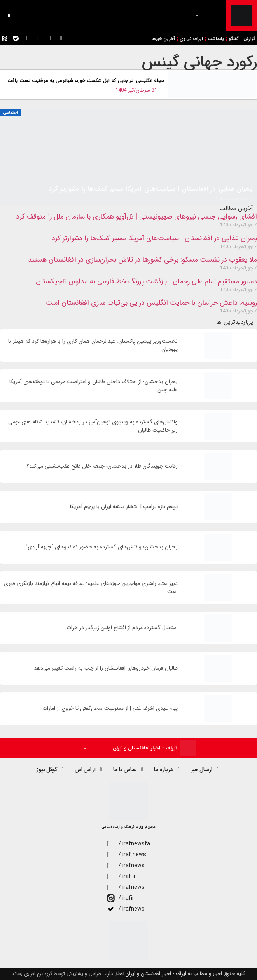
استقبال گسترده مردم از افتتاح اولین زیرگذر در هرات (122, 628)
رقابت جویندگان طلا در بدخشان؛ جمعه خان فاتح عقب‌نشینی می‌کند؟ (102, 466)
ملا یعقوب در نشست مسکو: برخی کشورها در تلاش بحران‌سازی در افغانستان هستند (142, 260)
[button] (197, 13)
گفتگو (234, 39)
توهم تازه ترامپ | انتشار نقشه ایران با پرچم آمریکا (124, 507)
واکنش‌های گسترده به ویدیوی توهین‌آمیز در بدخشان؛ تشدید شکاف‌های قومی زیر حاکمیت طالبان (93, 426)
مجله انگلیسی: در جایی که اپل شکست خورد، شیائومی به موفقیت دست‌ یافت (86, 81)
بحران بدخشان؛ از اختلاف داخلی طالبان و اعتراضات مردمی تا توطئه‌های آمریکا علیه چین (94, 386)
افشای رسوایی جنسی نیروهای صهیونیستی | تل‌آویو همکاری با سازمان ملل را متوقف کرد (136, 217)
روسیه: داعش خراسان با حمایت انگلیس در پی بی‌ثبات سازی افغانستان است (151, 303)
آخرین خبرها (163, 39)
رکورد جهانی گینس (199, 62)
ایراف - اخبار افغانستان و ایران (145, 748)
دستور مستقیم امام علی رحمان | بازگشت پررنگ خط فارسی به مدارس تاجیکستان (146, 281)
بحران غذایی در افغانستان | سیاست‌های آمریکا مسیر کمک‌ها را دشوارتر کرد (154, 238)
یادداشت (216, 39)
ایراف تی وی (191, 39)
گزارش (249, 39)
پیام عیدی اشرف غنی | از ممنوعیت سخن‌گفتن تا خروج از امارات (110, 709)
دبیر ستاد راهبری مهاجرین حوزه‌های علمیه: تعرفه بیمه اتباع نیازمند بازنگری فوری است (91, 588)
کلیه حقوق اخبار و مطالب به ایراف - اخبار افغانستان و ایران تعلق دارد (175, 974)
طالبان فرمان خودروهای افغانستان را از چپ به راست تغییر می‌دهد (106, 668)
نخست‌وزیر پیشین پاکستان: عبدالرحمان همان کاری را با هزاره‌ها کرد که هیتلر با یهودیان (93, 345)
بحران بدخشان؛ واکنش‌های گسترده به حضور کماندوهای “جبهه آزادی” (102, 547)
